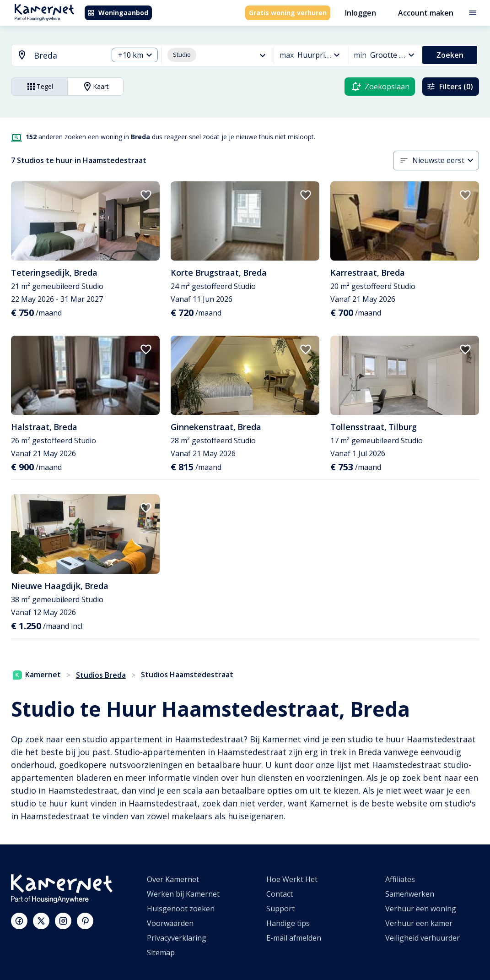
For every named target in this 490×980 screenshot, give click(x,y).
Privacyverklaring (177, 938)
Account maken (426, 13)
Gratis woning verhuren (288, 13)
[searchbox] (68, 56)
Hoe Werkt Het (292, 879)
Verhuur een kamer (419, 923)
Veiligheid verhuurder (423, 938)
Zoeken (450, 55)
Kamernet (37, 675)
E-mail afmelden (294, 938)
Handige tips (288, 923)
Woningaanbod (118, 13)
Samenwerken (410, 894)
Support (280, 909)
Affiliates (400, 879)
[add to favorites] (146, 195)
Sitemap (161, 953)
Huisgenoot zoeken (181, 909)
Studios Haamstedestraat (187, 675)
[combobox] (54, 56)
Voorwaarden (170, 923)
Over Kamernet (173, 879)
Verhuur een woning (421, 909)
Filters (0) (450, 87)
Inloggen (361, 13)
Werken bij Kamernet (183, 894)
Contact (280, 894)
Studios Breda (101, 675)
